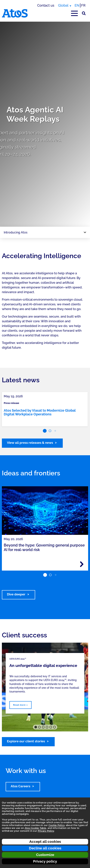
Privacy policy (45, 861)
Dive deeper (16, 594)
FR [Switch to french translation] (83, 5)
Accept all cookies (45, 841)
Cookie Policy (56, 825)
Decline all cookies (45, 848)
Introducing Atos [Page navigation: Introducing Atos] (16, 232)
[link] (45, 409)
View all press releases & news (30, 443)
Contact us (46, 5)
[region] (45, 124)
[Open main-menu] (74, 13)
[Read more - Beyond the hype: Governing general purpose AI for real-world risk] (82, 564)
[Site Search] (84, 13)
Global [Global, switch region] (63, 5)
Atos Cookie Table (35, 828)
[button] (45, 431)
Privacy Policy (46, 831)
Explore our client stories (26, 741)
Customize (45, 855)
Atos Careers (20, 786)
